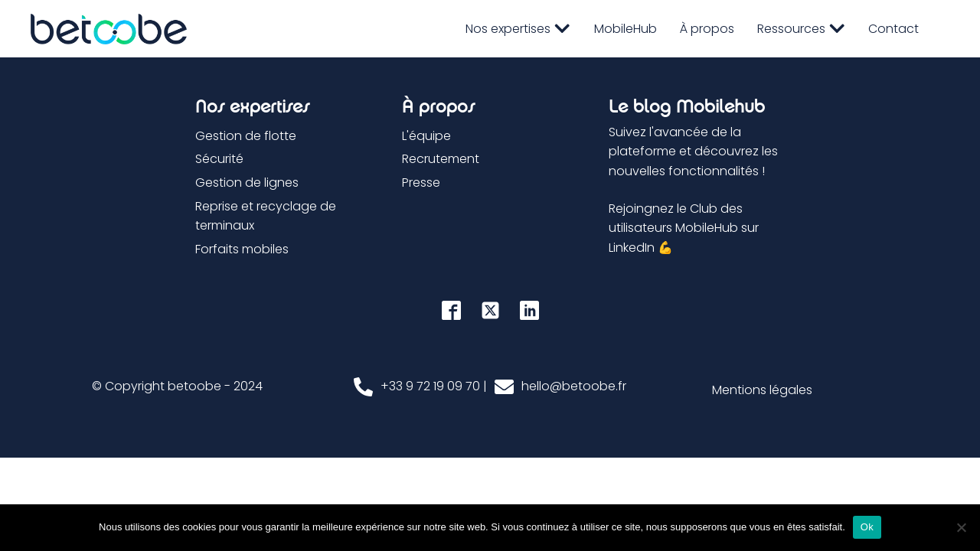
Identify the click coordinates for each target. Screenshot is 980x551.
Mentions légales (762, 390)
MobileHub (626, 29)
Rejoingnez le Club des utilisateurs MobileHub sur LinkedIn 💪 (684, 228)
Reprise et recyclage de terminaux (266, 216)
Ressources (801, 29)
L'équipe (426, 136)
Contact (893, 29)
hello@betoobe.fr (574, 386)
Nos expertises (518, 29)
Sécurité (219, 159)
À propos (707, 29)
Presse (421, 183)
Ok (867, 527)
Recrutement (441, 159)
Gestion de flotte (246, 136)
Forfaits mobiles (242, 249)
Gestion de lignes (247, 183)
